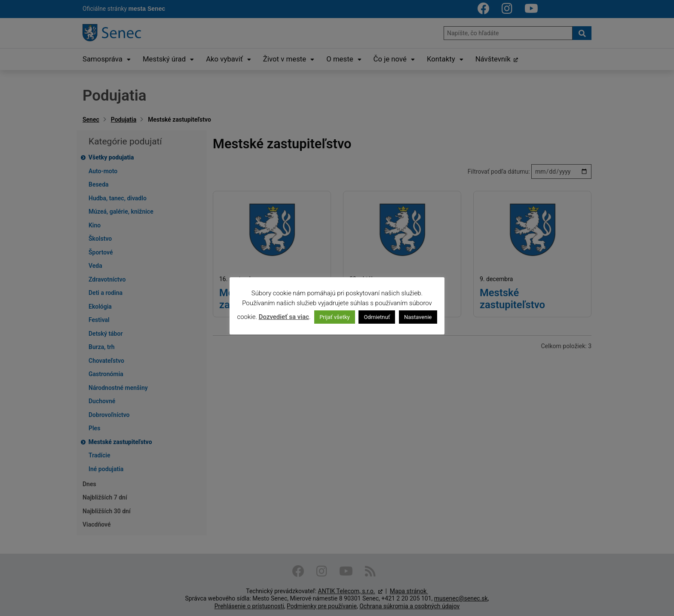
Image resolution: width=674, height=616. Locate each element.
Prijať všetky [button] (335, 317)
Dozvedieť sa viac (284, 317)
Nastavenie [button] (418, 317)
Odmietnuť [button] (377, 317)
